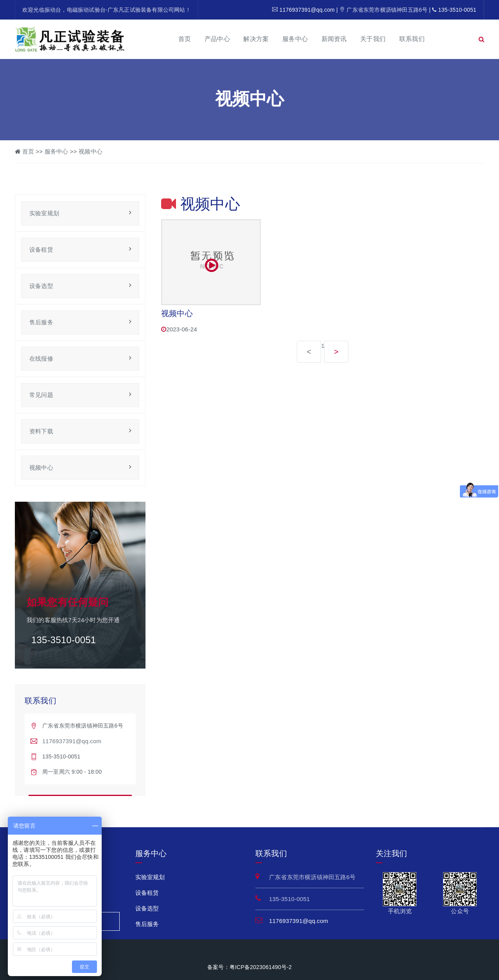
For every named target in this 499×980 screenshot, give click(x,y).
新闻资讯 (334, 39)
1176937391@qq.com (307, 10)
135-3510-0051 (457, 10)
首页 (185, 39)
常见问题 (41, 395)
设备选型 (41, 286)
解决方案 (256, 39)
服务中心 (295, 39)
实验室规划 (44, 213)
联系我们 (412, 39)
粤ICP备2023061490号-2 (261, 967)
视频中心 (91, 151)
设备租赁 (41, 249)
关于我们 (373, 39)
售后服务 (41, 322)
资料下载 (41, 431)
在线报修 (41, 359)
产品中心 (217, 39)
